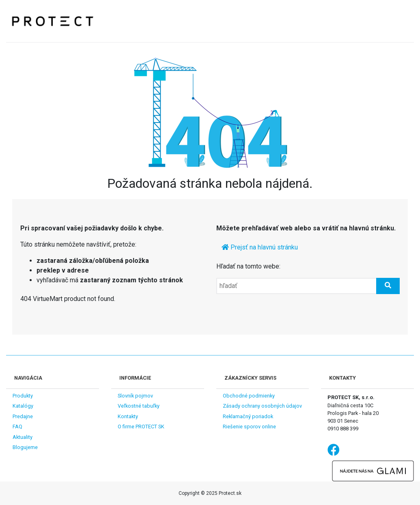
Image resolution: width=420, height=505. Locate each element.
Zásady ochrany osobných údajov (262, 406)
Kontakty (128, 416)
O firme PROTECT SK (141, 427)
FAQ (17, 427)
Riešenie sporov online (249, 427)
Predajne (23, 416)
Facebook (334, 449)
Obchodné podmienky (249, 396)
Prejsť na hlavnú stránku (260, 247)
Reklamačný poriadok (248, 416)
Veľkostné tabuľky (139, 406)
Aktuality (23, 437)
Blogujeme (25, 447)
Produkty (23, 396)
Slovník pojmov (135, 396)
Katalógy (23, 406)
